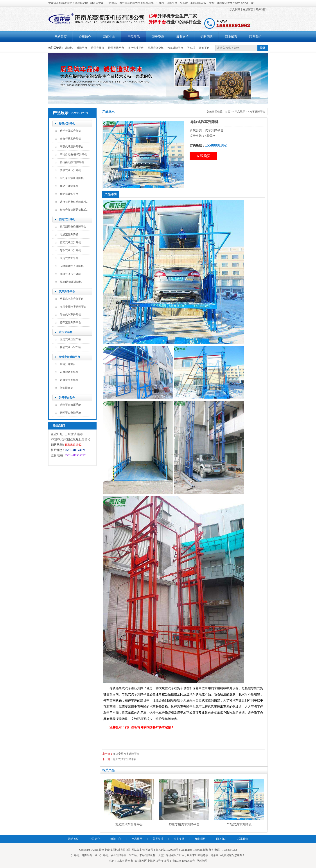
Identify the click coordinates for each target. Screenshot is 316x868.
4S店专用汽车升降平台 (73, 307)
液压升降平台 (116, 48)
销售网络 (207, 37)
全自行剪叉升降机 (70, 139)
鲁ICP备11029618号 (183, 861)
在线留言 (248, 9)
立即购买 (203, 156)
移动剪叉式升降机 (70, 131)
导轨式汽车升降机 (70, 315)
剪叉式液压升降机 (70, 242)
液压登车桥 (66, 332)
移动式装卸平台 (69, 194)
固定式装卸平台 (69, 258)
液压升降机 (98, 48)
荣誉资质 (158, 37)
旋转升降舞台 (68, 364)
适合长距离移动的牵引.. (74, 202)
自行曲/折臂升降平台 (72, 162)
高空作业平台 (136, 48)
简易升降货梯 (156, 48)
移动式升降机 (67, 123)
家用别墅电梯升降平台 (73, 227)
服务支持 (182, 37)
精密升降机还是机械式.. (74, 210)
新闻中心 (109, 37)
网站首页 (61, 37)
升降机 (69, 48)
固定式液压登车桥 (70, 339)
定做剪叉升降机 (69, 380)
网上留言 (231, 37)
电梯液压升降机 (69, 234)
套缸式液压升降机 (70, 170)
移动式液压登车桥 (70, 347)
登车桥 (191, 48)
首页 (228, 112)
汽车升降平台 (175, 48)
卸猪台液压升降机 (70, 274)
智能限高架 (66, 388)
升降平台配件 (67, 397)
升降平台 (82, 48)
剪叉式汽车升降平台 (72, 299)
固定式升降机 (67, 219)
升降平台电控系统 (70, 413)
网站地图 (202, 861)
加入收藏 (235, 9)
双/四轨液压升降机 (71, 282)
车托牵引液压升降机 (72, 178)
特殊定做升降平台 (70, 357)
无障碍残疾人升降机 (72, 266)
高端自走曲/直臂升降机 (73, 154)
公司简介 (85, 37)
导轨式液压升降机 (70, 250)
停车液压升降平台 (70, 322)
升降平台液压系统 (70, 405)
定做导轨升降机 (69, 372)
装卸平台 (204, 48)
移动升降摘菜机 (69, 186)
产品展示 (134, 37)
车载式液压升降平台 (72, 147)
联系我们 (261, 9)
